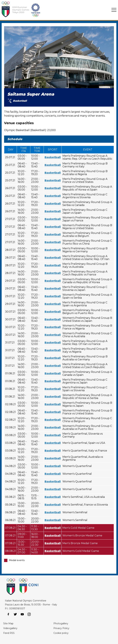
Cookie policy (61, 633)
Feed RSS (9, 633)
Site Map (8, 623)
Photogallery (61, 623)
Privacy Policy (61, 628)
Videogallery (10, 628)
